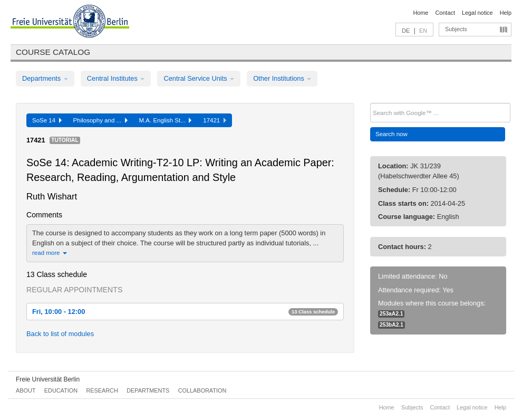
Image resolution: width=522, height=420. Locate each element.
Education (61, 390)
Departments (45, 78)
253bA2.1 (391, 325)
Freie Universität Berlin (48, 379)
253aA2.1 (391, 314)
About (26, 390)
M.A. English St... (166, 120)
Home (420, 13)
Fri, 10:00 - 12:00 (185, 312)
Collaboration (202, 390)
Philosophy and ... (100, 120)
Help (506, 13)
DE (406, 31)
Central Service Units (199, 78)
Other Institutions (282, 78)
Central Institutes (116, 78)
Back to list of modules (60, 334)
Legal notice (477, 13)
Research (102, 390)
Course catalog (53, 52)
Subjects (456, 29)
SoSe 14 (47, 120)
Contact (445, 13)
